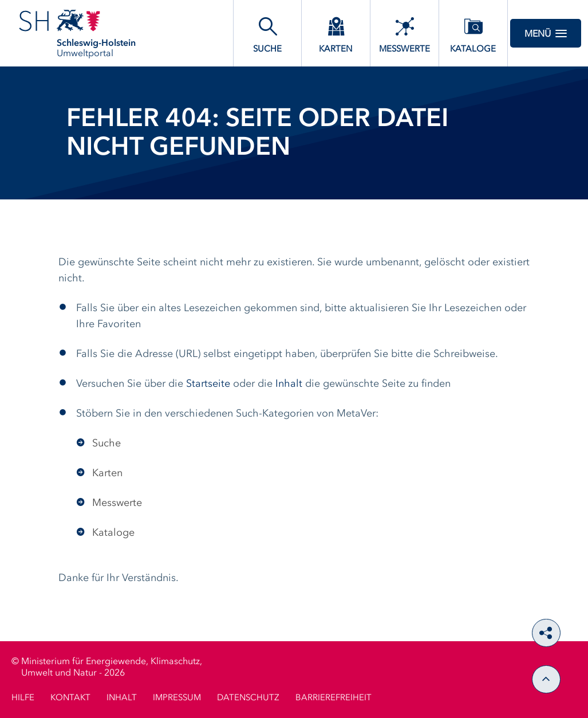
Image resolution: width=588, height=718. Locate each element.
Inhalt (289, 384)
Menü (546, 33)
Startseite (208, 384)
